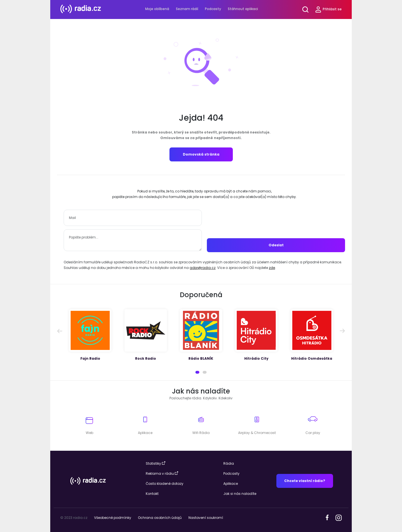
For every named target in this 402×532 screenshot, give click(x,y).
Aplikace (231, 484)
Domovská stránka (201, 154)
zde (272, 268)
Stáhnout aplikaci (243, 9)
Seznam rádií (187, 9)
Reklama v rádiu (162, 473)
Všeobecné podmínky (113, 518)
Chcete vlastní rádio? (305, 481)
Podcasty (213, 9)
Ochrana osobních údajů (160, 518)
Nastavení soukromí (206, 518)
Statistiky (155, 463)
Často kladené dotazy (165, 484)
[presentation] (276, 221)
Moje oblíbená (157, 9)
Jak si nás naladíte (240, 494)
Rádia (229, 463)
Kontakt (152, 494)
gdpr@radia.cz (203, 268)
